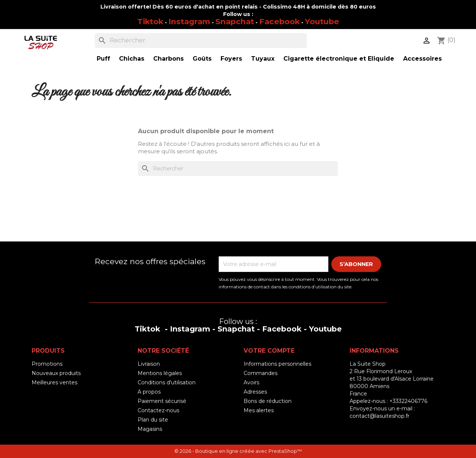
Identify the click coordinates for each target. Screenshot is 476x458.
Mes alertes (259, 410)
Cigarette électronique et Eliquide (339, 59)
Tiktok (150, 21)
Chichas (132, 59)
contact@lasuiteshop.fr (379, 416)
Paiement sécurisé (162, 401)
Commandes (260, 373)
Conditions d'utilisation (167, 382)
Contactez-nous (158, 410)
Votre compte (269, 351)
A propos (149, 392)
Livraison (149, 364)
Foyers (231, 59)
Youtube (322, 21)
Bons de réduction (268, 401)
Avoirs (251, 382)
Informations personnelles (277, 364)
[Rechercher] (201, 41)
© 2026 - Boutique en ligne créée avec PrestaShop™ (238, 451)
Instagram (189, 21)
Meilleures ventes (54, 382)
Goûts (202, 59)
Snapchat (235, 21)
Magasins (150, 429)
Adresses (255, 392)
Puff (103, 59)
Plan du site (153, 420)
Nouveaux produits (56, 373)
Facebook (279, 21)
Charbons (168, 59)
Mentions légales (160, 373)
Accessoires (422, 59)
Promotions (47, 364)
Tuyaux (263, 59)
